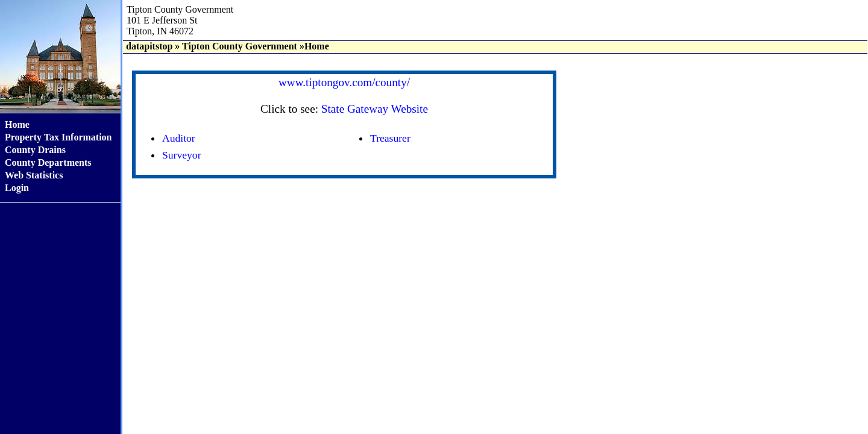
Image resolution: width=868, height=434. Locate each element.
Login (17, 188)
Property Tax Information (58, 137)
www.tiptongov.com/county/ (344, 82)
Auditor (179, 138)
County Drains (35, 150)
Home (17, 124)
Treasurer (390, 138)
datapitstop (149, 46)
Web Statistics (34, 175)
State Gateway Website (375, 109)
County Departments (48, 162)
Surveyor (182, 155)
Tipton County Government (240, 46)
